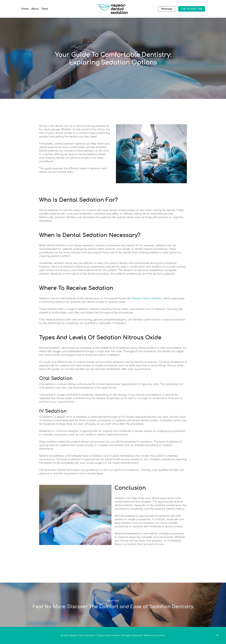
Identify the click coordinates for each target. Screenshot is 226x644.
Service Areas (113, 636)
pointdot (160, 636)
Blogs (101, 636)
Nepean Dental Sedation (147, 298)
